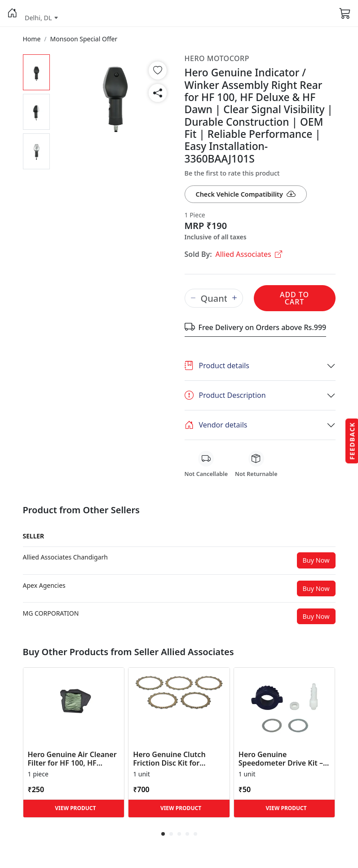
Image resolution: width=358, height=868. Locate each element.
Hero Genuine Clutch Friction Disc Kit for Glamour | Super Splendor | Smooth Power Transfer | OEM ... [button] (179, 759)
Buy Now (316, 560)
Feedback (352, 441)
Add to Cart (294, 298)
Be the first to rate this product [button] (232, 173)
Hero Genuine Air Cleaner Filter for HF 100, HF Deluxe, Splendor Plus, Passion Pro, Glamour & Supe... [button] (72, 759)
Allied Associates (249, 254)
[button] (12, 13)
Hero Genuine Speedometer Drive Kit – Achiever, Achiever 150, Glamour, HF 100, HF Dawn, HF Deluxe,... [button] (281, 759)
